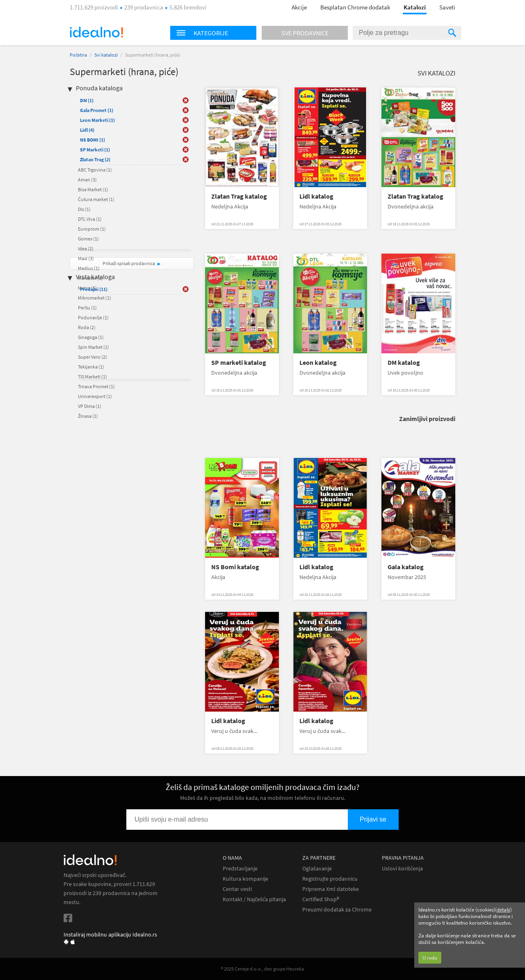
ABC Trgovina (95, 170)
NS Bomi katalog (235, 567)
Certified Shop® (321, 899)
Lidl (87, 130)
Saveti (447, 7)
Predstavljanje (240, 869)
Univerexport (95, 396)
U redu (430, 958)
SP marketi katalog (239, 363)
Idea (86, 248)
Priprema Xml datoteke (331, 889)
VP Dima (90, 406)
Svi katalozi (106, 55)
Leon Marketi (97, 120)
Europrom (92, 229)
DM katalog (404, 363)
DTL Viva (90, 219)
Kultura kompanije (245, 879)
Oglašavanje (317, 869)
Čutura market (96, 199)
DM (87, 100)
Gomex (88, 239)
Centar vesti (237, 889)
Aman (87, 180)
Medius (89, 268)
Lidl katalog (316, 196)
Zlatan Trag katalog (239, 196)
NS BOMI (92, 140)
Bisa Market (93, 189)
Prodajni (94, 289)
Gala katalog (406, 567)
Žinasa (88, 416)
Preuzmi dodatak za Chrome (337, 910)
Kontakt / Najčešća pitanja (254, 899)
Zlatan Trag (95, 159)
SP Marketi (95, 150)
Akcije (299, 7)
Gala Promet (97, 110)
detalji (503, 910)
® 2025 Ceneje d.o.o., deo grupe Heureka (262, 969)
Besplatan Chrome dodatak (355, 7)
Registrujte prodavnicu (330, 879)
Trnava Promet (96, 386)
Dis (84, 209)
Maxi (86, 258)
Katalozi (415, 7)
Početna (78, 55)
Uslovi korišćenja (402, 869)
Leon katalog (318, 363)
